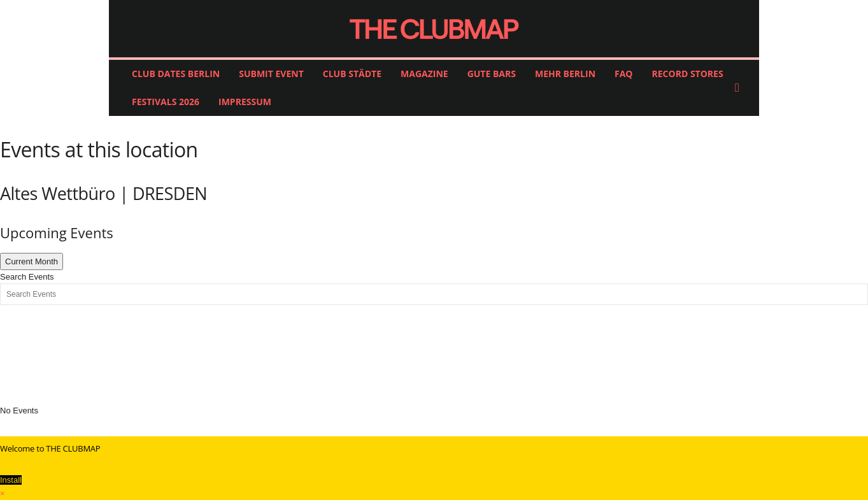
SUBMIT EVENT (271, 74)
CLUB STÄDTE (352, 74)
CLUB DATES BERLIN (176, 74)
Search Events (27, 277)
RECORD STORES (688, 74)
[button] (740, 88)
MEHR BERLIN (565, 74)
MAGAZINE (424, 74)
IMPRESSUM (245, 102)
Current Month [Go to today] (32, 261)
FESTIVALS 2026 (166, 102)
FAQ (624, 74)
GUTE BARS (492, 74)
